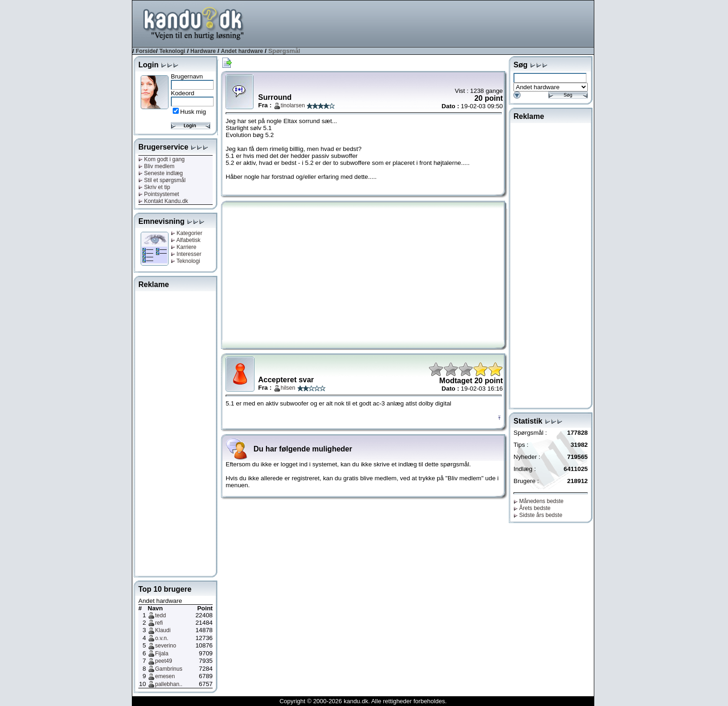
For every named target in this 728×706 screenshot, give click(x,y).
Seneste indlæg (161, 173)
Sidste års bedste (538, 515)
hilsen (288, 388)
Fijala (162, 654)
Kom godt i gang (162, 159)
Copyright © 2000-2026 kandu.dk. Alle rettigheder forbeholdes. (363, 701)
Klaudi (163, 630)
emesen (165, 676)
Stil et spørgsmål (162, 180)
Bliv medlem (156, 166)
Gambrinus (169, 669)
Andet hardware (242, 51)
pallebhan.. (169, 684)
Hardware (203, 51)
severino (166, 646)
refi (159, 623)
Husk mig (193, 112)
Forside (146, 51)
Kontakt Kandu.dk (163, 201)
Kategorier (187, 233)
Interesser (186, 254)
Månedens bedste (539, 501)
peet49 (164, 661)
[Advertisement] (425, 23)
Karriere (184, 247)
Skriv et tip (154, 187)
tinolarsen (293, 105)
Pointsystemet (159, 194)
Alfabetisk (186, 240)
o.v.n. (162, 638)
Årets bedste (532, 508)
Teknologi (172, 51)
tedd (160, 615)
